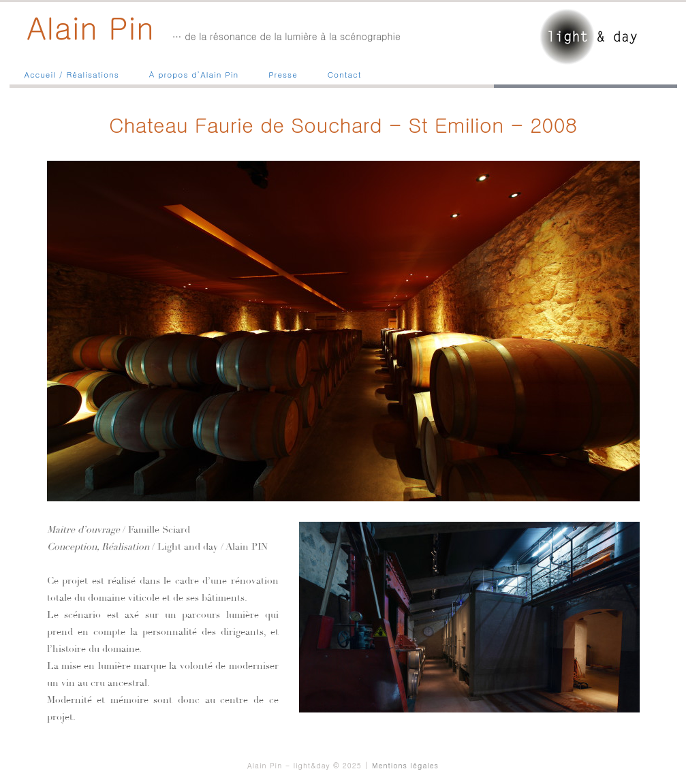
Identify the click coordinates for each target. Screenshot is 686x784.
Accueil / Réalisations (72, 74)
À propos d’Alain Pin (194, 74)
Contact (345, 74)
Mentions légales (405, 765)
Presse (283, 74)
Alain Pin (91, 27)
